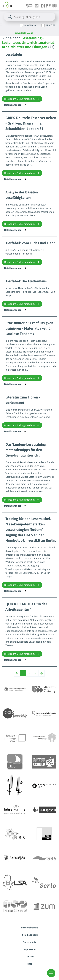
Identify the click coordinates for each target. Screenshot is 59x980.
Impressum (30, 949)
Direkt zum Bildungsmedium (22, 99)
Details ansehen (15, 105)
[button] (51, 973)
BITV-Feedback (29, 935)
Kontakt (30, 956)
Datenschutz (29, 942)
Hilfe (29, 964)
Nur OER (51, 25)
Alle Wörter (30, 25)
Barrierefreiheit (29, 928)
